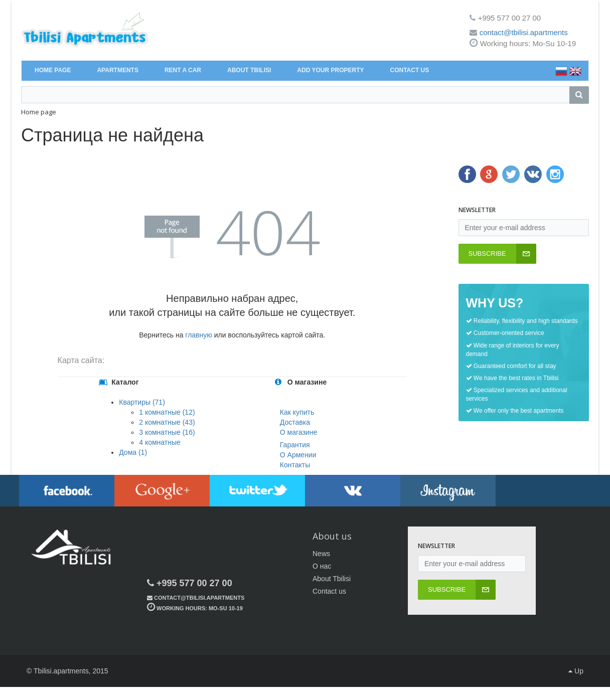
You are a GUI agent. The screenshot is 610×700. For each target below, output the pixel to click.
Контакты (295, 465)
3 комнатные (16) (167, 432)
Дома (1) (133, 452)
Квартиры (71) (142, 402)
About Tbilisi (332, 579)
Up (576, 671)
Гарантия (295, 445)
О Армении (298, 455)
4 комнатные (160, 442)
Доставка (295, 422)
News (321, 554)
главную (198, 335)
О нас (322, 566)
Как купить (297, 412)
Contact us (329, 591)
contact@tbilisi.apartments (524, 32)
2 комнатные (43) (167, 422)
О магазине (298, 432)
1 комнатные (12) (167, 412)
